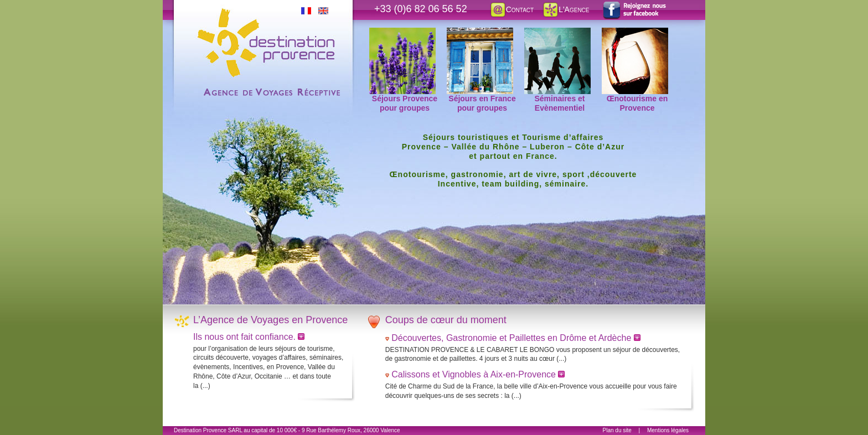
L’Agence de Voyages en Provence (270, 320)
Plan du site (617, 430)
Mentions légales (668, 430)
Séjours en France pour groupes (481, 34)
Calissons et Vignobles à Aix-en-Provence (478, 374)
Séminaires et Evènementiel (557, 34)
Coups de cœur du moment (446, 320)
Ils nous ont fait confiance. (246, 337)
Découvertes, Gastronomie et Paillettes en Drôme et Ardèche (516, 338)
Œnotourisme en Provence (635, 34)
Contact (512, 9)
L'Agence (565, 9)
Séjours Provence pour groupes (403, 34)
